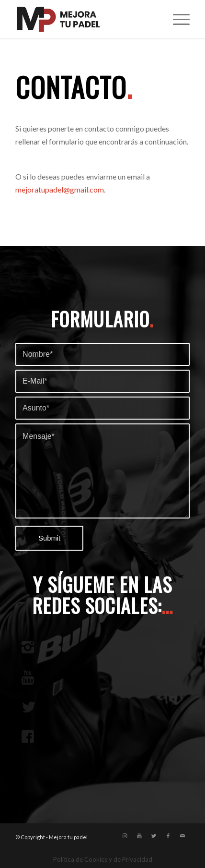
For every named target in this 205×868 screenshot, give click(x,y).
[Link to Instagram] (125, 836)
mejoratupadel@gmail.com (60, 189)
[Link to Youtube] (139, 836)
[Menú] (177, 19)
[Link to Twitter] (154, 836)
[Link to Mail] (182, 836)
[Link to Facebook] (168, 836)
